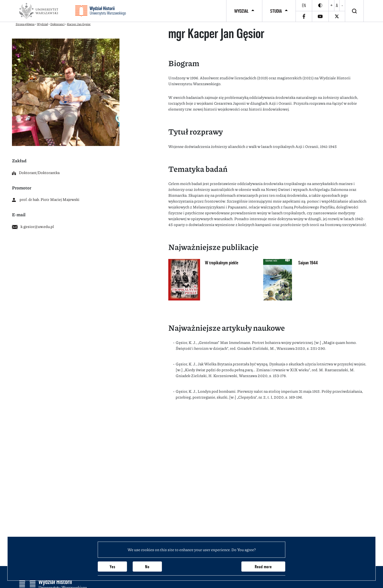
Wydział (241, 11)
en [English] (304, 5)
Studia (276, 11)
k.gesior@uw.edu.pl (33, 226)
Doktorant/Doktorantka (36, 172)
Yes (112, 567)
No (147, 567)
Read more (263, 567)
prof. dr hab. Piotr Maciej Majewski (46, 199)
